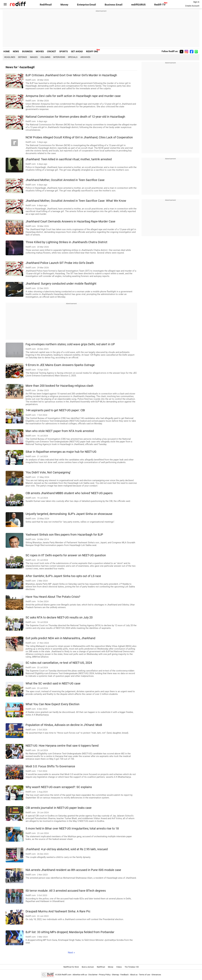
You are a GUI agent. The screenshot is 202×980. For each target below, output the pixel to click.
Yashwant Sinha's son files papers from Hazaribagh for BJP (64, 535)
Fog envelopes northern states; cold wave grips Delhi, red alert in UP (70, 344)
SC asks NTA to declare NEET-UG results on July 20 (59, 617)
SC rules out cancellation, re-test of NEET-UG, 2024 (59, 663)
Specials (73, 57)
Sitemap (115, 975)
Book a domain (88, 967)
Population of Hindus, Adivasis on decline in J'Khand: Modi (64, 725)
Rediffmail (46, 5)
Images (34, 57)
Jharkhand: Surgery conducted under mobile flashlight (61, 284)
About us (134, 975)
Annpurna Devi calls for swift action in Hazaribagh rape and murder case (73, 96)
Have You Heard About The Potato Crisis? (53, 597)
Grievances (156, 975)
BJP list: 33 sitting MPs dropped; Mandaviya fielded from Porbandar (70, 932)
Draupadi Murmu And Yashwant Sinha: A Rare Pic (58, 911)
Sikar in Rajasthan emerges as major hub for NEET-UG (61, 452)
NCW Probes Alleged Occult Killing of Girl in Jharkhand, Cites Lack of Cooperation (79, 137)
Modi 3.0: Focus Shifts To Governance (50, 766)
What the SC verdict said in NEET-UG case (53, 683)
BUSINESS (27, 52)
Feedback (125, 975)
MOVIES (40, 52)
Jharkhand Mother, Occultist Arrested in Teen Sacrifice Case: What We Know (76, 201)
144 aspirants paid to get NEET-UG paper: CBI (55, 410)
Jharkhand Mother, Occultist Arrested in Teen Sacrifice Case (65, 180)
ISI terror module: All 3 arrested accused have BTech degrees (66, 891)
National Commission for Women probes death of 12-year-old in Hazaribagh (75, 117)
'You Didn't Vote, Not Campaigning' (48, 472)
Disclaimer (93, 975)
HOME (7, 52)
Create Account (192, 6)
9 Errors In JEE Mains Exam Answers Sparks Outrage (60, 365)
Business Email (114, 5)
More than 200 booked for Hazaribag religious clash (59, 386)
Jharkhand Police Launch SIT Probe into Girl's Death (60, 263)
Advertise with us (80, 975)
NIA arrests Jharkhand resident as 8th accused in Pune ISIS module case (73, 870)
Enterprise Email (87, 5)
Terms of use (145, 975)
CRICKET (52, 52)
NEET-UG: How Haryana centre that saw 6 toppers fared (62, 746)
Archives (85, 57)
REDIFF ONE (92, 52)
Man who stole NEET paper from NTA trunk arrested (60, 431)
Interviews (59, 57)
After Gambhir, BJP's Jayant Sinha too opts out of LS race (63, 576)
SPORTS (64, 52)
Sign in (196, 2)
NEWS (16, 52)
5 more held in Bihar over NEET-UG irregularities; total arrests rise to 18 (72, 829)
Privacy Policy (105, 975)
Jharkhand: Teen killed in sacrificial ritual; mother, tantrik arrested (69, 159)
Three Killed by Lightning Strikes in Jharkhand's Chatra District (66, 242)
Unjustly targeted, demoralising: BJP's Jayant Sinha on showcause (69, 514)
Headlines (10, 57)
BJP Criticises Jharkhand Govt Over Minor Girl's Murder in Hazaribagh (71, 75)
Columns (45, 57)
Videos (119, 967)
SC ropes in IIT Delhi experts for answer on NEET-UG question (66, 555)
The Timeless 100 (132, 967)
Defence (22, 57)
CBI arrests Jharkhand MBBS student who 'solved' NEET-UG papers (69, 493)
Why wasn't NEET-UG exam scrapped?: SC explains (59, 787)
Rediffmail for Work (71, 967)
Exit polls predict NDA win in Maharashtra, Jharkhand (60, 638)
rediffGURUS (138, 5)
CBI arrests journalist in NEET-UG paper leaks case (59, 808)
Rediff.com (66, 975)
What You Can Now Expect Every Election (52, 704)
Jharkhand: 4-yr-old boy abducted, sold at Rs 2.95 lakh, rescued (67, 849)
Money (64, 5)
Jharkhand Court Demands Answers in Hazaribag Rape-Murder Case (70, 221)
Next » (71, 953)
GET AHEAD (77, 52)
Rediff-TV (160, 5)
